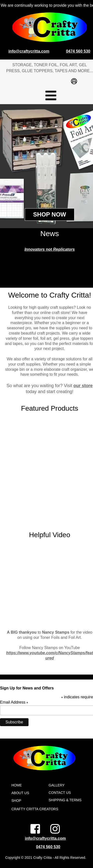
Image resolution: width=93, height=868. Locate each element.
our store (83, 386)
